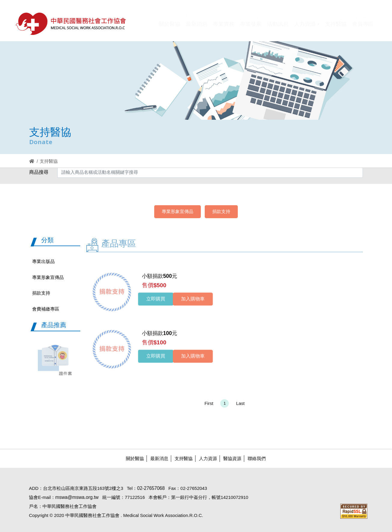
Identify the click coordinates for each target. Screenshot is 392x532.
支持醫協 (180, 458)
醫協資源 (229, 458)
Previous (30, 357)
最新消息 (156, 458)
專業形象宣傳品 (178, 211)
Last (240, 406)
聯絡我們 (253, 458)
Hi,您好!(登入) (323, 14)
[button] (307, 28)
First (209, 406)
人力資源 (205, 458)
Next (76, 357)
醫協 (71, 24)
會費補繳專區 (46, 309)
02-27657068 (148, 488)
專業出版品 (43, 261)
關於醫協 (132, 458)
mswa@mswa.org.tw (74, 497)
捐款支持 (221, 211)
